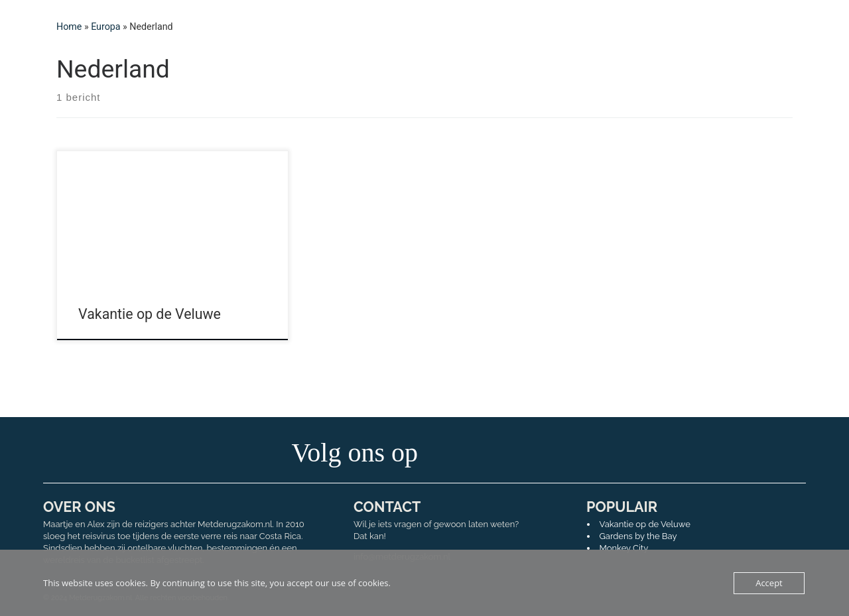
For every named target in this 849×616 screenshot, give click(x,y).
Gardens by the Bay (638, 536)
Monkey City (624, 548)
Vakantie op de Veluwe (150, 314)
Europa (105, 27)
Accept (769, 583)
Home (69, 27)
